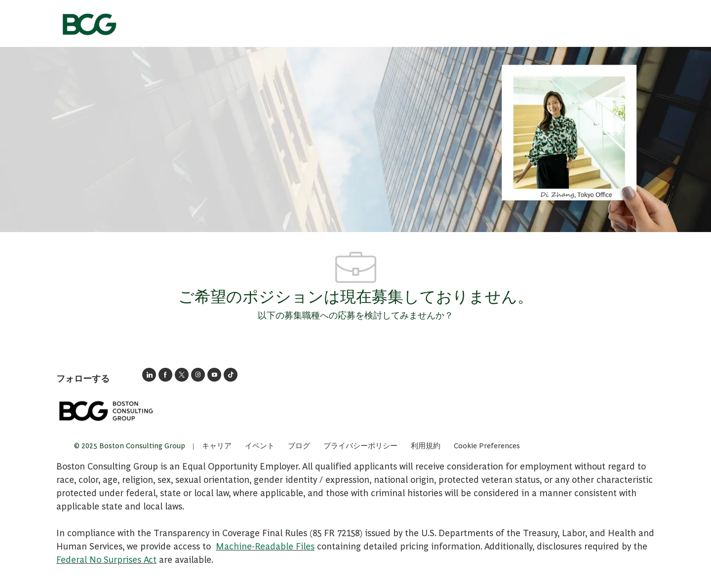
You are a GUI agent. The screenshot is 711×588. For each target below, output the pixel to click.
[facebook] (165, 375)
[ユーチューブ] (214, 375)
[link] (106, 411)
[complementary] (487, 445)
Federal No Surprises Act (106, 559)
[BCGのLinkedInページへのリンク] (149, 375)
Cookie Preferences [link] (487, 445)
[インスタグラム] (198, 375)
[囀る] (182, 375)
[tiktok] (231, 375)
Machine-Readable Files (265, 546)
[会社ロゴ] (89, 21)
